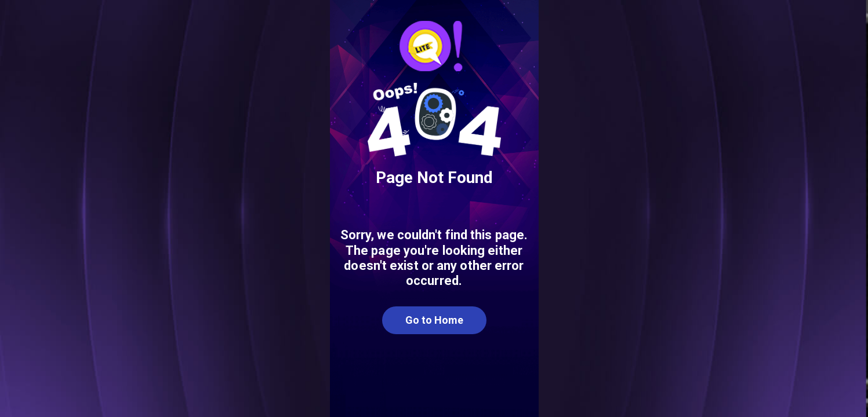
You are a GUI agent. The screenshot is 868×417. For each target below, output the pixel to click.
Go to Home (434, 320)
